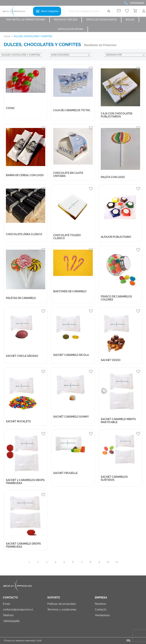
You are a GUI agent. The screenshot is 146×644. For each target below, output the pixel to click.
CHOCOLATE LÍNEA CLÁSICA (24, 234)
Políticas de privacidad (61, 604)
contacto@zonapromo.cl (18, 610)
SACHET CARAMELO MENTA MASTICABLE (118, 421)
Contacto (101, 610)
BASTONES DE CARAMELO (70, 291)
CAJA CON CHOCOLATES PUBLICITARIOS (117, 115)
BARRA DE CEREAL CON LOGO (25, 175)
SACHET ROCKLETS (18, 421)
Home (7, 36)
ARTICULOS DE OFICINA (73, 29)
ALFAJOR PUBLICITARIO (116, 237)
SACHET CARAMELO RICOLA (71, 355)
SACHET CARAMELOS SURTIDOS (114, 478)
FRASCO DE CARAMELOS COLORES (116, 298)
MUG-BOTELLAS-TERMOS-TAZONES (28, 20)
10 (108, 562)
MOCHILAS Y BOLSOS (68, 20)
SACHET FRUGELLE (65, 473)
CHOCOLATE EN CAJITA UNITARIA (68, 174)
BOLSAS (133, 20)
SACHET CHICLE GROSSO (22, 356)
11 (117, 562)
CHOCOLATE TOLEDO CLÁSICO (67, 237)
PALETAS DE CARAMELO (21, 298)
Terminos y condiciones (62, 610)
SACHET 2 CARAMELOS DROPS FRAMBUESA (25, 482)
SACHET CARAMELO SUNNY (71, 417)
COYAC (10, 108)
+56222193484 (137, 3)
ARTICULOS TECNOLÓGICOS (104, 20)
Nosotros (100, 604)
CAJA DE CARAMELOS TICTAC (72, 110)
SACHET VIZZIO (111, 360)
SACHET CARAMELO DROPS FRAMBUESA (23, 545)
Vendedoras (102, 615)
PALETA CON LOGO (113, 177)
